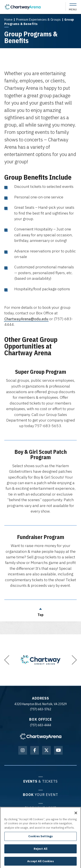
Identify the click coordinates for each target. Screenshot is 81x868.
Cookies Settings (40, 838)
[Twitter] (46, 750)
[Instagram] (23, 750)
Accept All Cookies (40, 863)
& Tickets (40, 781)
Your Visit (41, 808)
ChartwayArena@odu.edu (26, 319)
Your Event (40, 795)
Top (41, 611)
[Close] (76, 814)
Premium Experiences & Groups (39, 20)
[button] (7, 660)
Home (8, 20)
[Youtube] (58, 750)
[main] (40, 317)
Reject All (40, 850)
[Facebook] (35, 750)
